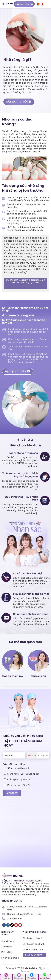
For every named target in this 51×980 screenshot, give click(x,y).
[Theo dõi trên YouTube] (20, 925)
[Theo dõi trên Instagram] (8, 925)
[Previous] (2, 665)
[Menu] (47, 4)
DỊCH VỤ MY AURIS (7, 933)
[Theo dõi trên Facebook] (4, 925)
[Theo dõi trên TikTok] (12, 925)
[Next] (49, 665)
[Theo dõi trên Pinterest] (16, 925)
